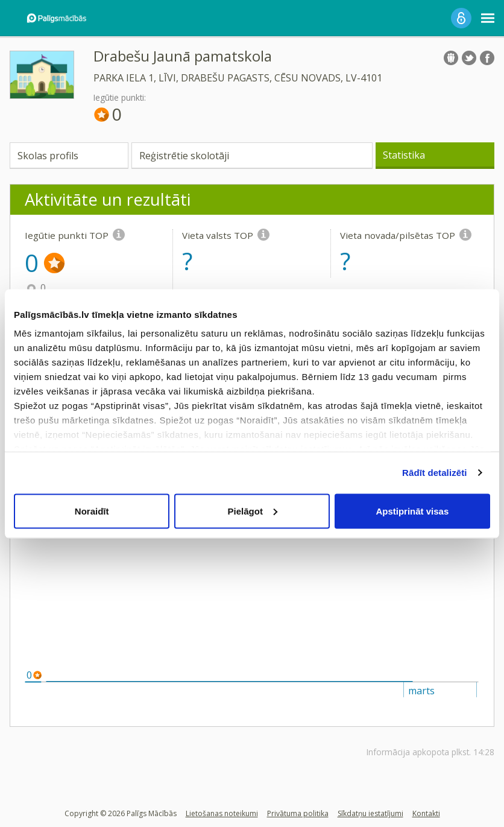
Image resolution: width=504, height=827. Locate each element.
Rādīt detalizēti (434, 473)
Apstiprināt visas (412, 511)
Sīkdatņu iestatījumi (370, 813)
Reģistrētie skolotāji (184, 156)
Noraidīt (92, 511)
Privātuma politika (298, 813)
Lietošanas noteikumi (222, 813)
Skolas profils (48, 156)
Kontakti (426, 813)
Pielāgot (253, 511)
